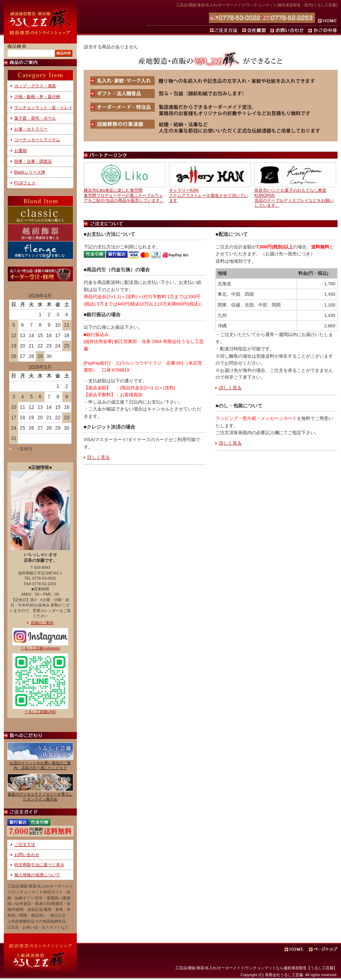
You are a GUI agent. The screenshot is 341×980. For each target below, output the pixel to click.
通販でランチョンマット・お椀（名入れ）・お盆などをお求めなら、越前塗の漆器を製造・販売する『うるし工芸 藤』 (40, 22)
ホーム (326, 18)
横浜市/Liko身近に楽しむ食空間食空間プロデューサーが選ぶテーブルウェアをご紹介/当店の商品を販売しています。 (124, 195)
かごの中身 (322, 30)
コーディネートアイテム (37, 140)
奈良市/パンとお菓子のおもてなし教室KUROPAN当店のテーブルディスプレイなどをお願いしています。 (294, 198)
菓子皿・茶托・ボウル (35, 118)
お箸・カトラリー (31, 129)
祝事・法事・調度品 (33, 161)
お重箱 (21, 151)
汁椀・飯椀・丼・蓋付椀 (37, 97)
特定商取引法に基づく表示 (39, 865)
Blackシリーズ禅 (30, 172)
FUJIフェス (25, 183)
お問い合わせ (288, 30)
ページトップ (324, 950)
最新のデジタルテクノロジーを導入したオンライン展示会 (40, 796)
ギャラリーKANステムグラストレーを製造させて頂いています (209, 195)
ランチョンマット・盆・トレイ (43, 107)
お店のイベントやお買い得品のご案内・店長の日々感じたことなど (40, 765)
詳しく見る (99, 457)
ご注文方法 (225, 30)
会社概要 (255, 30)
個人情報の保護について (37, 875)
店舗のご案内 (42, 623)
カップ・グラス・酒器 (35, 86)
